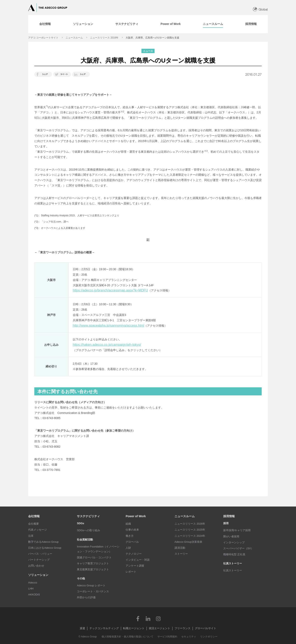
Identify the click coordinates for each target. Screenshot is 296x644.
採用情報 (229, 516)
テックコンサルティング (104, 628)
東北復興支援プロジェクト (93, 569)
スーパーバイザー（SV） (238, 548)
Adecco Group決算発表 (188, 542)
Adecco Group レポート (91, 585)
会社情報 (34, 516)
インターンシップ (234, 542)
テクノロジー (134, 554)
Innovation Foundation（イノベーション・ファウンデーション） (98, 549)
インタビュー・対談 (138, 560)
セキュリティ (189, 637)
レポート (131, 572)
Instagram (158, 618)
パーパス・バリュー (40, 554)
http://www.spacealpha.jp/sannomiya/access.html (109, 325)
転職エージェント (134, 628)
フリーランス (183, 628)
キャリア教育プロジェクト (93, 563)
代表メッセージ (38, 530)
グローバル (132, 542)
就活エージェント (160, 628)
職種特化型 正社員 (234, 554)
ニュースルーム (74, 38)
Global (263, 9)
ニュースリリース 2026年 (190, 524)
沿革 (31, 536)
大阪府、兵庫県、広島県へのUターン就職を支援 (152, 38)
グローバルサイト (206, 628)
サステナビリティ (88, 516)
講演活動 (180, 548)
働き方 (130, 536)
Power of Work (136, 516)
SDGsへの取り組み (88, 530)
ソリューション (38, 575)
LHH (31, 589)
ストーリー (181, 554)
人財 (128, 548)
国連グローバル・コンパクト (94, 557)
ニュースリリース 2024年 (190, 536)
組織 (128, 524)
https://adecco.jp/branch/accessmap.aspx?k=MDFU (110, 290)
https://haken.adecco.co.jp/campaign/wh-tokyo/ (107, 345)
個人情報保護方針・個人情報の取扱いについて (127, 637)
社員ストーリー (233, 570)
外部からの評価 (86, 597)
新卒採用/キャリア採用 (237, 530)
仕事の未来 (132, 530)
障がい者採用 (231, 536)
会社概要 (34, 524)
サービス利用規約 (167, 637)
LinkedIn (148, 618)
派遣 (82, 628)
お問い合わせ (36, 566)
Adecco (33, 583)
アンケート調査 (135, 566)
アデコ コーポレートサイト (43, 38)
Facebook (138, 618)
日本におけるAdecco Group (45, 548)
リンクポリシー (209, 637)
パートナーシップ (39, 560)
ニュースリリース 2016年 (104, 38)
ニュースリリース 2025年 (190, 530)
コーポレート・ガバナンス (93, 591)
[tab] (45, 24)
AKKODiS (34, 595)
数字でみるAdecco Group (43, 542)
